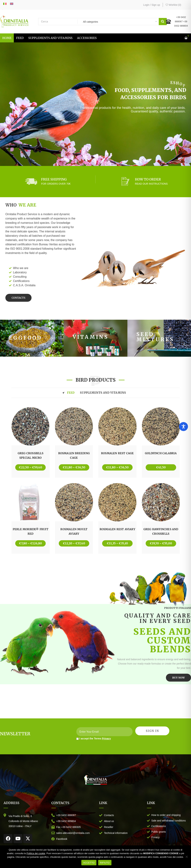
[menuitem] (7, 38)
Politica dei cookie (36, 853)
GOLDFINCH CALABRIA (161, 453)
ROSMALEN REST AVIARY (117, 529)
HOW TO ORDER (148, 179)
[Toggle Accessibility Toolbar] (183, 427)
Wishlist (173, 5)
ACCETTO (89, 863)
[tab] (95, 393)
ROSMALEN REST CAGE (117, 453)
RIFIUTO (105, 863)
